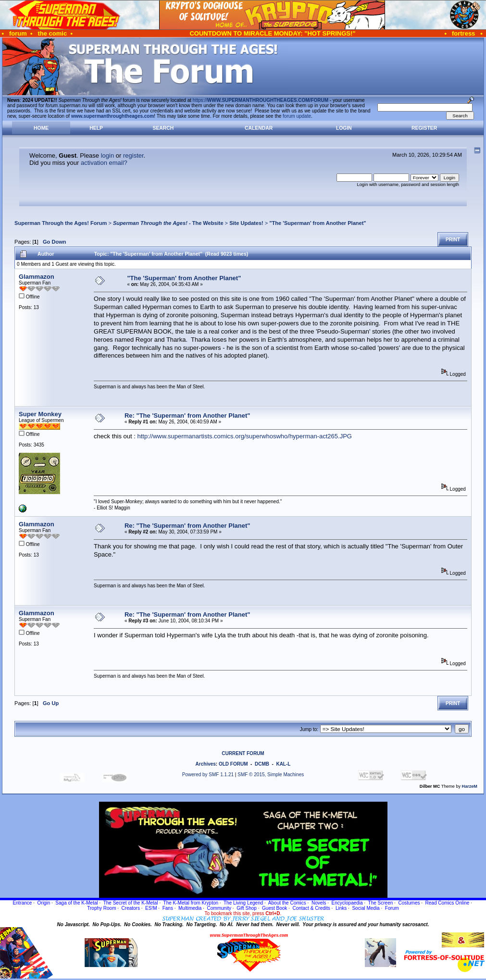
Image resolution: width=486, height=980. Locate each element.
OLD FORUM (233, 764)
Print (453, 240)
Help (96, 128)
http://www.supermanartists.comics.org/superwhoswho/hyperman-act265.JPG (244, 436)
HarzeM (470, 786)
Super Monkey (40, 414)
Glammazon (37, 277)
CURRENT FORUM (243, 753)
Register (424, 128)
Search (163, 128)
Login (344, 128)
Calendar (259, 128)
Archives (206, 764)
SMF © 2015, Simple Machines (271, 775)
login (107, 155)
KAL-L (283, 764)
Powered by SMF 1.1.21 (208, 775)
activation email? (104, 163)
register (133, 155)
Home (41, 128)
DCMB (262, 764)
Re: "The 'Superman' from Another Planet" (187, 416)
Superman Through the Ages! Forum (61, 223)
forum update (297, 116)
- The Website (168, 223)
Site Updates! (246, 223)
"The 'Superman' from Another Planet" (318, 223)
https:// (261, 100)
